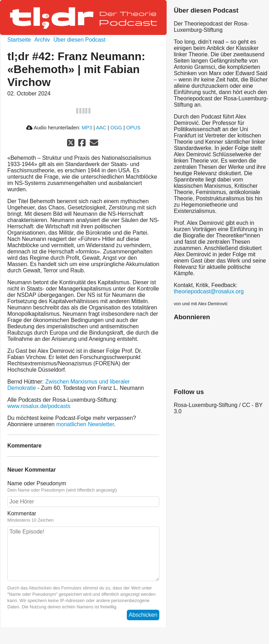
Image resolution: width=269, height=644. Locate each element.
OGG (116, 128)
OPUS (133, 128)
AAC (101, 128)
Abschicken (143, 615)
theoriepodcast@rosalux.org (209, 291)
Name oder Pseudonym (37, 483)
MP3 (87, 128)
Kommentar (22, 513)
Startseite (19, 40)
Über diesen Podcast (79, 40)
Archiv (42, 40)
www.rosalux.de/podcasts (39, 406)
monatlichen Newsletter (85, 424)
